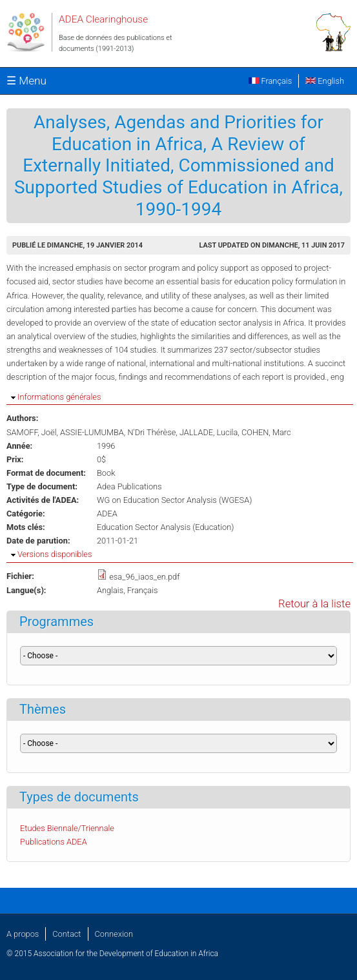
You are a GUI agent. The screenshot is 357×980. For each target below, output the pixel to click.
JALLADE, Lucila (209, 432)
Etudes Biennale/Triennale (67, 828)
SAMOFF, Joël (32, 432)
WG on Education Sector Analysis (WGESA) (174, 500)
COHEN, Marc (266, 432)
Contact (66, 934)
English (325, 81)
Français (270, 81)
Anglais (110, 590)
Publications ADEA (54, 842)
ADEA (107, 514)
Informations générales (59, 397)
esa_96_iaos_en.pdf (144, 577)
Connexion (114, 934)
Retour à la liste (314, 604)
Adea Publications (129, 486)
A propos (23, 934)
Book (106, 473)
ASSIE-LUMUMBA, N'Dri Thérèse (118, 432)
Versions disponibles (55, 554)
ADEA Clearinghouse (103, 19)
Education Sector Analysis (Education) (165, 527)
